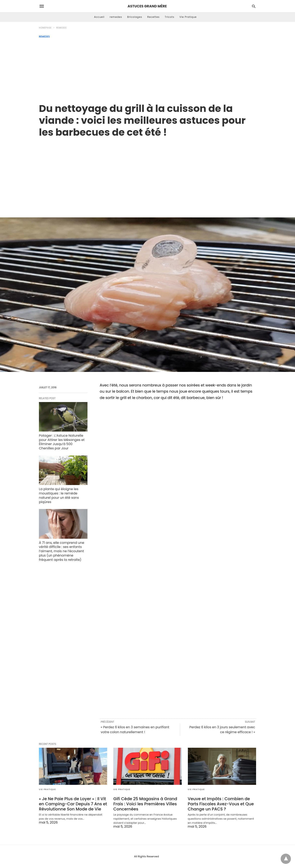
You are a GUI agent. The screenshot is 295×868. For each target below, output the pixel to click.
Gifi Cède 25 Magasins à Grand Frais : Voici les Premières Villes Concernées (145, 804)
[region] (147, 173)
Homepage (45, 28)
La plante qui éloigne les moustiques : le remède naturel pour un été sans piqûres (59, 495)
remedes (116, 17)
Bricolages (135, 17)
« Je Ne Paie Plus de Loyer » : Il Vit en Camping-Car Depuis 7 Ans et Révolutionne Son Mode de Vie (73, 804)
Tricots (170, 17)
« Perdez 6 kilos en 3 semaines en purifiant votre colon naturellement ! (135, 730)
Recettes (153, 17)
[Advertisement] (147, 69)
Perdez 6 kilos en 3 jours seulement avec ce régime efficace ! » (222, 730)
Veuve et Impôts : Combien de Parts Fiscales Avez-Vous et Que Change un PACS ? (221, 804)
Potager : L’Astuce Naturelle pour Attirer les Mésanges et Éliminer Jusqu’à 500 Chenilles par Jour (62, 442)
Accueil (99, 17)
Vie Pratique (188, 17)
